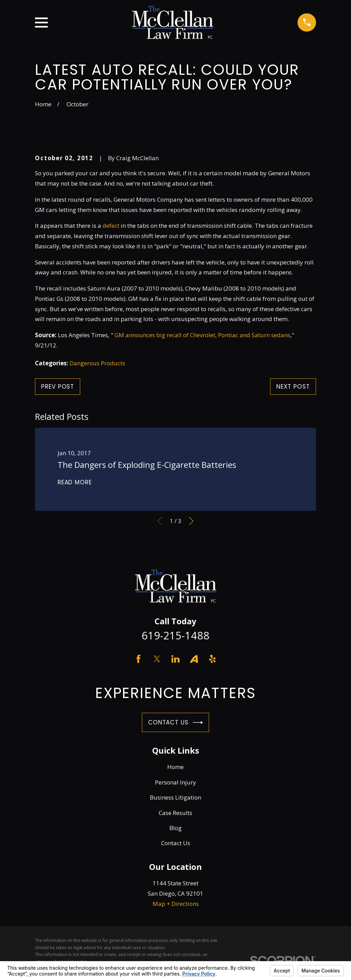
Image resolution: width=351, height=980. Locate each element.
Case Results (175, 813)
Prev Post (58, 387)
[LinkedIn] (175, 659)
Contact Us (175, 723)
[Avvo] (194, 659)
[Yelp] (213, 659)
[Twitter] (157, 659)
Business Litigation (175, 797)
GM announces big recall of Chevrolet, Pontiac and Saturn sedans (202, 335)
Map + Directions (176, 904)
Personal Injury (175, 782)
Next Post (293, 387)
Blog (175, 828)
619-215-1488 (175, 635)
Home (175, 767)
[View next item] (191, 521)
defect (111, 226)
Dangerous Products (97, 363)
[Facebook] (138, 659)
